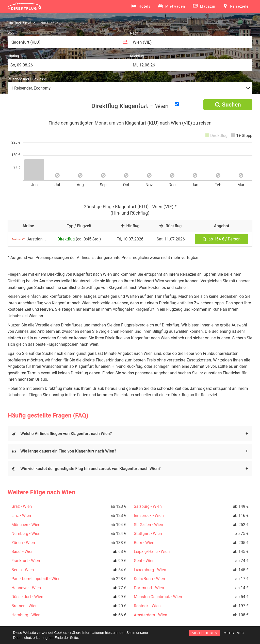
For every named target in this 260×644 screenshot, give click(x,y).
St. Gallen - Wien (148, 525)
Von (11, 33)
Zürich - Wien (23, 543)
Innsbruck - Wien (149, 516)
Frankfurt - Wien (26, 561)
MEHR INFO (234, 633)
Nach (134, 33)
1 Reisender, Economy (31, 88)
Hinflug (13, 56)
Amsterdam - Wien (150, 615)
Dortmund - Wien (149, 588)
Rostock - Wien (147, 606)
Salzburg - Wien (148, 506)
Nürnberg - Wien (26, 534)
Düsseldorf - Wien (27, 597)
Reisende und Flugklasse (27, 79)
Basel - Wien (22, 552)
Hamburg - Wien (26, 615)
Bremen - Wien (25, 606)
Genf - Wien (144, 561)
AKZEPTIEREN (205, 633)
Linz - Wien (21, 516)
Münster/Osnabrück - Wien (158, 597)
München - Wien (26, 525)
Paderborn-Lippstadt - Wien (36, 579)
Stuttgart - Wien (148, 534)
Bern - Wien (144, 543)
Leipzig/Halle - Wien (152, 552)
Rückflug (137, 56)
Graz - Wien (22, 506)
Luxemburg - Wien (150, 570)
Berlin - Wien (23, 570)
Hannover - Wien (26, 588)
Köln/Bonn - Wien (149, 579)
